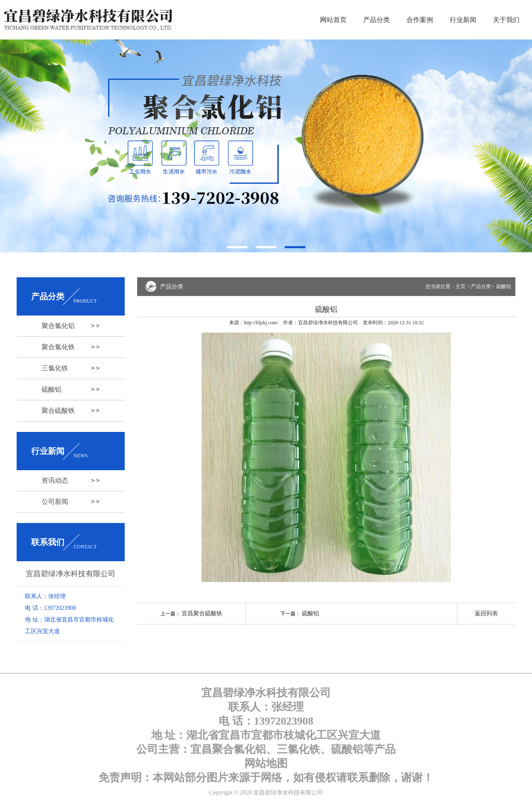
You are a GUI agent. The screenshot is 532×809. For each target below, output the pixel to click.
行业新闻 (463, 20)
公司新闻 (55, 502)
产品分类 (377, 20)
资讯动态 (55, 480)
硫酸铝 (52, 389)
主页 (461, 286)
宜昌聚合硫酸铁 (202, 613)
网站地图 (266, 763)
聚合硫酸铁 (58, 411)
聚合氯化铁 (58, 347)
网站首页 (333, 20)
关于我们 (506, 20)
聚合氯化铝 (58, 326)
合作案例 (420, 20)
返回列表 (486, 613)
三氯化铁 (55, 368)
